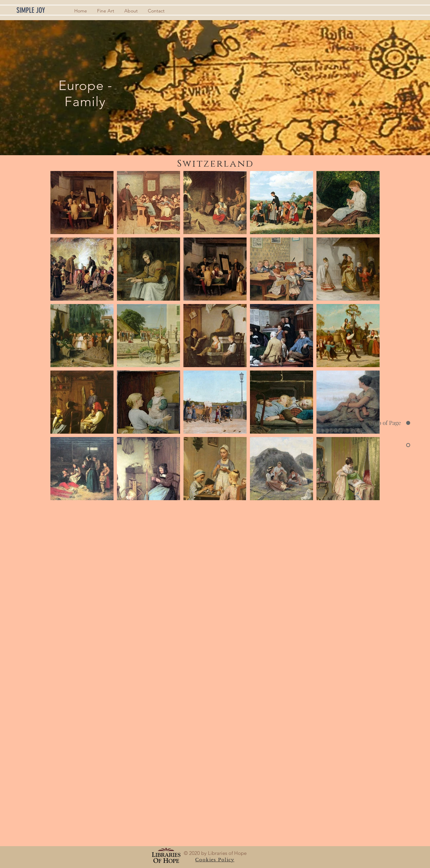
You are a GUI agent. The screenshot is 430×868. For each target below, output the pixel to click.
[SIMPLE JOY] (41, 10)
